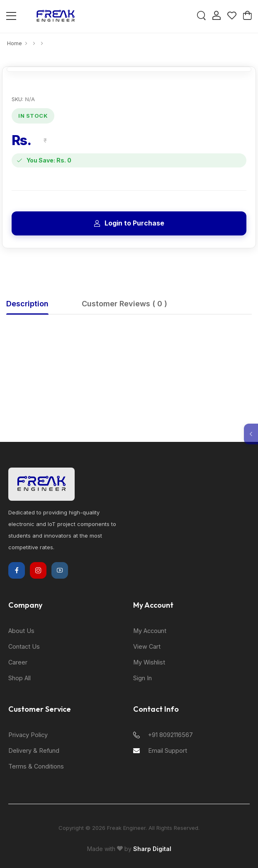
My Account (150, 631)
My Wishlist (149, 662)
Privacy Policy (28, 735)
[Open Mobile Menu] (11, 16)
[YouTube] (60, 570)
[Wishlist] (232, 16)
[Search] (201, 16)
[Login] (217, 16)
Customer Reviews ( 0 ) (124, 304)
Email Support (160, 750)
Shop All (19, 678)
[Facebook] (17, 570)
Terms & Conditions (36, 766)
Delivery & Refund (34, 750)
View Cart (147, 646)
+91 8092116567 (163, 735)
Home (15, 43)
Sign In (142, 678)
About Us (21, 631)
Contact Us (24, 646)
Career (18, 662)
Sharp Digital (152, 849)
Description (27, 304)
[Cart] (247, 16)
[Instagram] (38, 570)
